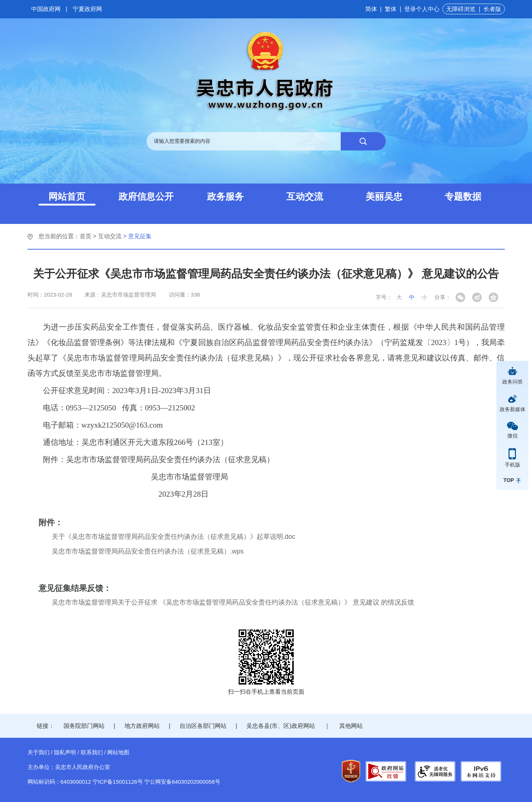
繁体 (391, 9)
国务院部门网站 (84, 726)
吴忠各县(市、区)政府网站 (281, 726)
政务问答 (513, 382)
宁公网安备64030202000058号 (182, 782)
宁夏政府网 (87, 9)
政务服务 (225, 196)
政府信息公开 (146, 196)
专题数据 (463, 196)
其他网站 (351, 726)
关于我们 (39, 752)
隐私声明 (65, 752)
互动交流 (305, 196)
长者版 (492, 9)
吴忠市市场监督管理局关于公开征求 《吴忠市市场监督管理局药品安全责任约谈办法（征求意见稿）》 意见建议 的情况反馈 (233, 602)
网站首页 (67, 196)
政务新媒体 (513, 409)
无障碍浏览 (461, 9)
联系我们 (92, 752)
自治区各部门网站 (203, 726)
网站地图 (118, 752)
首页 (86, 236)
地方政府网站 (142, 726)
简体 (371, 9)
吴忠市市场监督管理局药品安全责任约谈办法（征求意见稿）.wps (148, 551)
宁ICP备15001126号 (118, 782)
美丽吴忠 (384, 196)
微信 (513, 436)
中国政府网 (46, 9)
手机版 (513, 465)
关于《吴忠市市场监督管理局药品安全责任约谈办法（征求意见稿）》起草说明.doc (174, 537)
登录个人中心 (422, 9)
